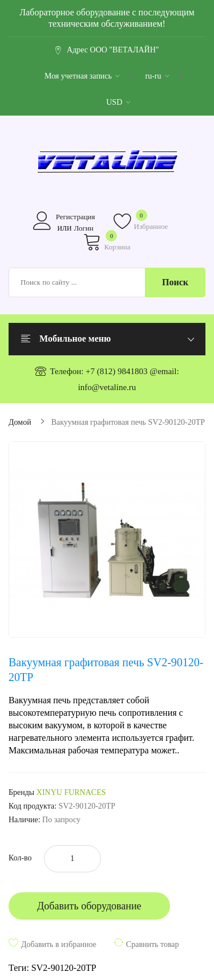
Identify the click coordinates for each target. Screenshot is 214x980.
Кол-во (20, 858)
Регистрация (76, 217)
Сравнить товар (153, 944)
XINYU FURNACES (71, 792)
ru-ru (157, 76)
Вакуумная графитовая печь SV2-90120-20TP (128, 422)
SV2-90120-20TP (64, 968)
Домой (20, 422)
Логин (84, 228)
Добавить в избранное (59, 944)
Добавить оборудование (89, 906)
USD (118, 102)
